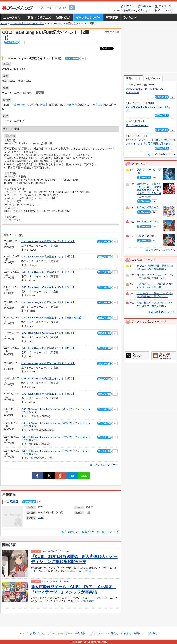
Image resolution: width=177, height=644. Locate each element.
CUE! (41, 518)
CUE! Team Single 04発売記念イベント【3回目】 (48, 394)
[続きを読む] (84, 571)
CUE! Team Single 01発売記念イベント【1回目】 (48, 241)
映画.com (139, 633)
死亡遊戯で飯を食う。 (149, 207)
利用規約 (113, 633)
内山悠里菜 (18, 105)
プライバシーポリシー (60, 633)
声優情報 (112, 17)
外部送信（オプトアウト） (90, 633)
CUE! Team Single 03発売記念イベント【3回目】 (48, 302)
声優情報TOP (72, 532)
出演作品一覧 (92, 532)
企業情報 (126, 633)
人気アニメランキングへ (162, 250)
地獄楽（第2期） (146, 236)
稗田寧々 (45, 105)
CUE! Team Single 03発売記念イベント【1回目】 (48, 272)
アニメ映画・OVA (63, 17)
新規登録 (146, 6)
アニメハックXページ (137, 356)
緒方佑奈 (98, 105)
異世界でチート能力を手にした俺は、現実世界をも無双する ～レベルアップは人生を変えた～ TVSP (149, 190)
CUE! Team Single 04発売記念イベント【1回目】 (48, 363)
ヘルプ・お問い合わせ (33, 633)
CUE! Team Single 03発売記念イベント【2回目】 (48, 287)
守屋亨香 (72, 105)
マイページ (165, 6)
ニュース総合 (13, 17)
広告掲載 (152, 633)
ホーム (4, 23)
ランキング (130, 17)
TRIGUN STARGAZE (148, 222)
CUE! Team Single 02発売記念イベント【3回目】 (48, 348)
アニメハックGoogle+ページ (164, 356)
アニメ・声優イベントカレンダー (88, 17)
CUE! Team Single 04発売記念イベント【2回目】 (48, 379)
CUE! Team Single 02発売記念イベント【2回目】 (48, 333)
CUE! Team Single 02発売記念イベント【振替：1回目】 (52, 318)
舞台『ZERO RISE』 (137, 125)
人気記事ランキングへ (163, 312)
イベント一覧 (112, 532)
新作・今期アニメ (39, 17)
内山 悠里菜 (11, 502)
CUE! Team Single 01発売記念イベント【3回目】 (48, 257)
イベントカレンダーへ (105, 465)
